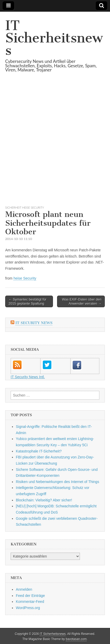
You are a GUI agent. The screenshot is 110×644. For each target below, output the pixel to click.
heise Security (25, 278)
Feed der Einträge (30, 596)
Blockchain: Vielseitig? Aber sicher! (44, 500)
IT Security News (34, 323)
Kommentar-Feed (30, 602)
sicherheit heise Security (25, 207)
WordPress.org (28, 608)
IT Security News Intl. (28, 377)
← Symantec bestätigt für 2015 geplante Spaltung (27, 301)
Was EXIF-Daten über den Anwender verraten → (82, 301)
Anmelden (24, 589)
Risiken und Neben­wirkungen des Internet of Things (57, 482)
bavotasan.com (76, 639)
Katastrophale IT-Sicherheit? (39, 451)
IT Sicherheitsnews (54, 38)
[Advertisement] (55, 145)
